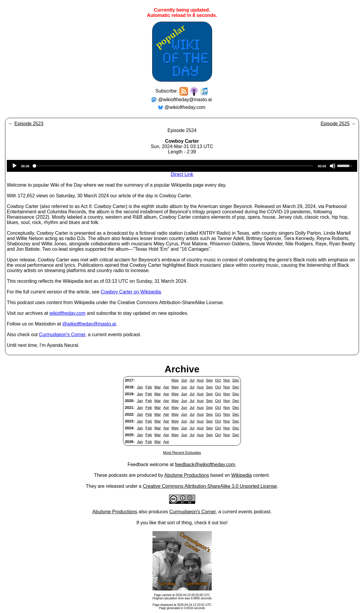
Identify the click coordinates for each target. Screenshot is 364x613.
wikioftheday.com (68, 313)
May (175, 380)
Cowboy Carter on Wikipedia (131, 292)
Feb (149, 387)
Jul (192, 380)
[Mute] (333, 166)
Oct (218, 380)
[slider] (174, 166)
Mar (158, 387)
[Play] (15, 166)
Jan (140, 387)
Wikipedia (241, 475)
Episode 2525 (335, 124)
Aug (200, 380)
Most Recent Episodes (182, 453)
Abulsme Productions (186, 475)
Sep (209, 380)
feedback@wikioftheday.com (205, 464)
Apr (166, 387)
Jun (184, 380)
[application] (182, 166)
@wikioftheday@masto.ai (185, 100)
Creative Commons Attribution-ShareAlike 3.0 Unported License (210, 486)
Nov (227, 380)
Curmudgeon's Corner (62, 335)
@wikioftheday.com (185, 107)
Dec (236, 380)
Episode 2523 (29, 124)
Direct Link (182, 174)
